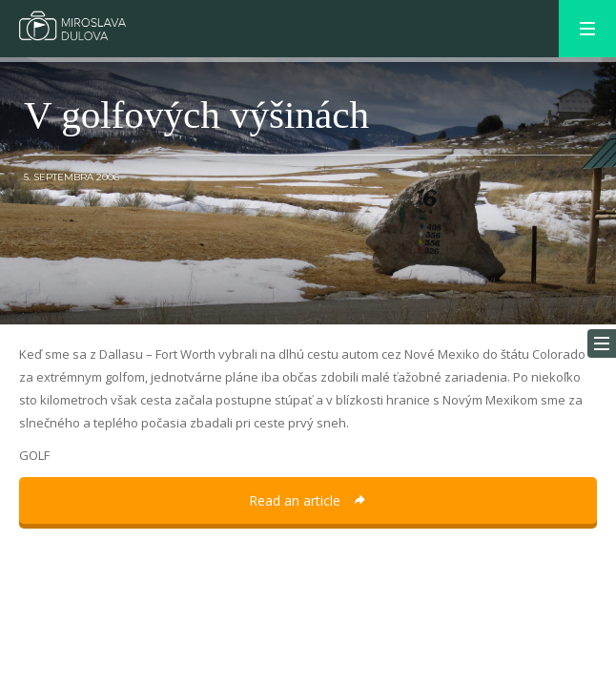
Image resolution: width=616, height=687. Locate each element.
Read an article (308, 500)
